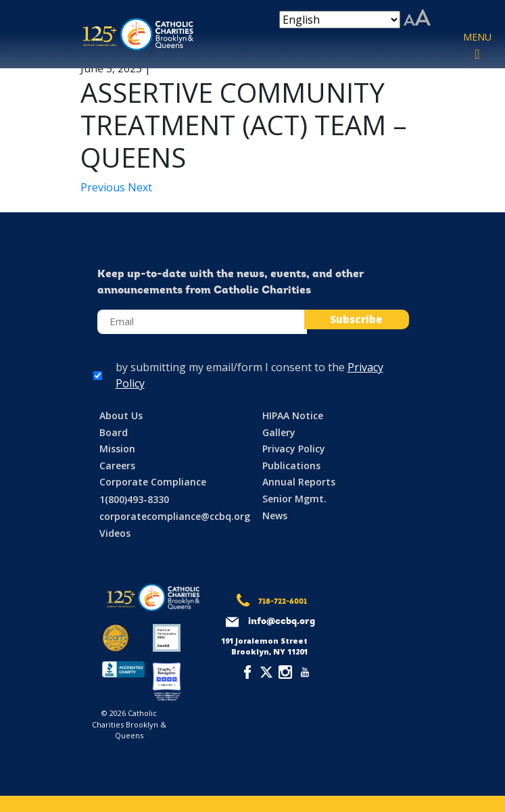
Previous (104, 187)
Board (114, 432)
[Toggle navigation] (477, 47)
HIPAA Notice (293, 415)
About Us (121, 415)
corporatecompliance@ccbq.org (175, 516)
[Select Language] (340, 20)
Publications (291, 465)
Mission (117, 449)
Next (140, 187)
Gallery (279, 432)
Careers (117, 465)
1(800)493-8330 (134, 499)
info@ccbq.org (282, 622)
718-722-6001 (283, 602)
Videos (115, 533)
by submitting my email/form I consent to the (249, 375)
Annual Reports (299, 482)
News (275, 516)
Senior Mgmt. (294, 499)
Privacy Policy (294, 449)
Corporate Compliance (153, 482)
